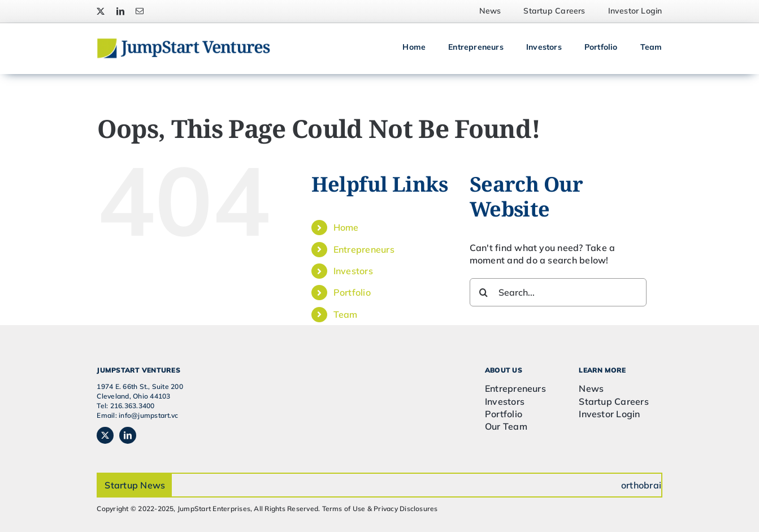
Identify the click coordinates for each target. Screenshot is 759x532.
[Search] (484, 292)
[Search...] (558, 292)
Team (346, 314)
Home (346, 227)
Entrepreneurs (364, 249)
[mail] (140, 11)
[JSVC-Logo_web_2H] (183, 42)
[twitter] (101, 11)
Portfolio (352, 292)
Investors (353, 271)
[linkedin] (120, 11)
